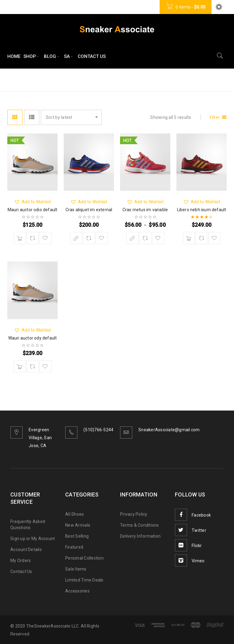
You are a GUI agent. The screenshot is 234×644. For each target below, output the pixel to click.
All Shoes (74, 514)
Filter (215, 117)
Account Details (26, 550)
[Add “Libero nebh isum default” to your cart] (189, 238)
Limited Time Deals (84, 580)
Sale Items (76, 569)
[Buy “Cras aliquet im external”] (76, 238)
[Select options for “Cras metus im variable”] (133, 238)
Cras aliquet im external (89, 210)
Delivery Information (140, 536)
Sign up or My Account (33, 539)
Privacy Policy (134, 514)
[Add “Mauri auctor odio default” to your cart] (20, 238)
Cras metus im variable (145, 210)
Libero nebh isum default (202, 210)
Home (153, 79)
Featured (74, 547)
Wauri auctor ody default (33, 338)
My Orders (21, 560)
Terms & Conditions (140, 525)
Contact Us (21, 571)
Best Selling (77, 536)
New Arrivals (78, 525)
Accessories (77, 591)
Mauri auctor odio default (33, 210)
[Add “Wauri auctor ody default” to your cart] (20, 366)
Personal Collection (84, 558)
